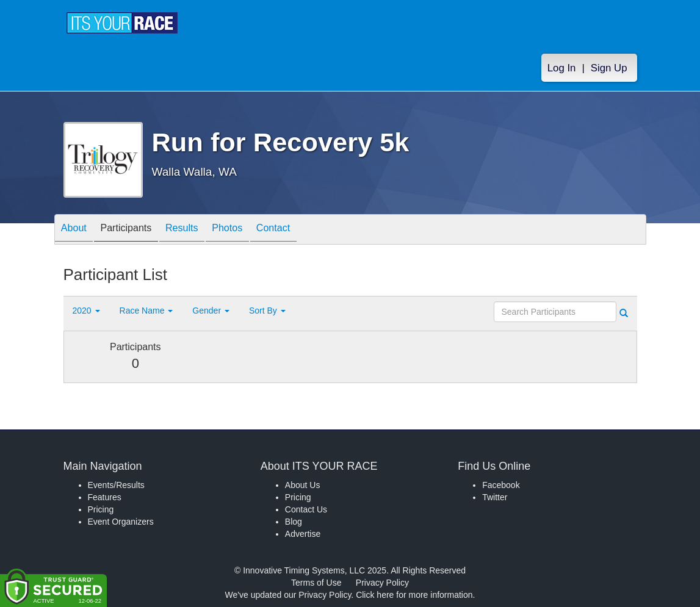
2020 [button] (86, 311)
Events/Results (116, 485)
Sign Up (609, 68)
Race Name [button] (146, 311)
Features (105, 497)
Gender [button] (211, 311)
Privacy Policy (382, 583)
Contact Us (306, 509)
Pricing (101, 509)
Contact (306, 230)
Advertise (303, 534)
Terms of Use (316, 583)
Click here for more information (414, 595)
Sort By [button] (267, 311)
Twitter (495, 497)
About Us (303, 485)
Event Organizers (121, 522)
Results (200, 230)
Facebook (501, 485)
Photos (253, 230)
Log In (562, 68)
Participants (137, 230)
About (78, 230)
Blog (294, 522)
